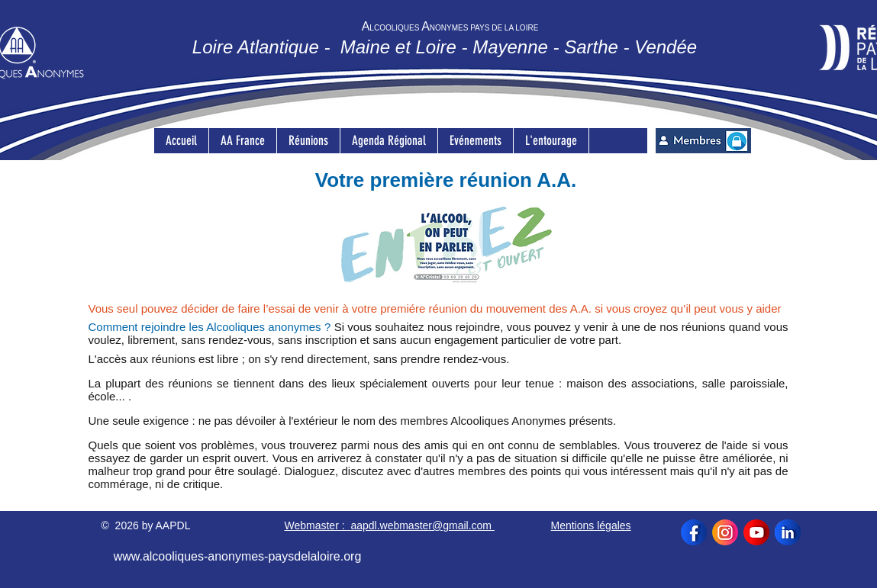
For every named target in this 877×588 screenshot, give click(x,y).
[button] (308, 141)
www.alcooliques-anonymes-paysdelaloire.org (238, 556)
